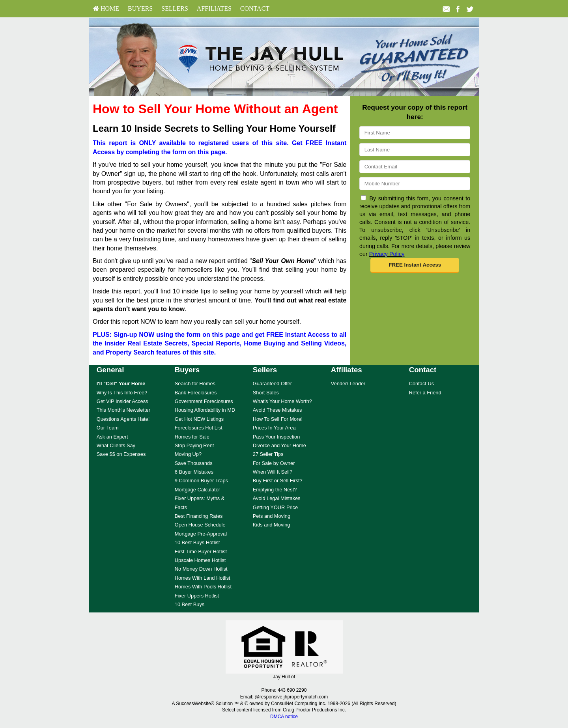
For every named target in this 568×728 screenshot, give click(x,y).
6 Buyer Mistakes (194, 472)
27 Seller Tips (268, 454)
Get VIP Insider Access (122, 401)
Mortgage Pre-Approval (201, 534)
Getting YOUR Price (275, 507)
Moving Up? (188, 454)
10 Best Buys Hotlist (197, 542)
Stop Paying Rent (194, 445)
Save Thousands (194, 463)
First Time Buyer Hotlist (201, 552)
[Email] (415, 167)
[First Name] (415, 133)
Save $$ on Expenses (121, 454)
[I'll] (121, 384)
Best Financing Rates (199, 516)
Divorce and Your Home (279, 445)
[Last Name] (415, 150)
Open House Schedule (200, 525)
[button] (415, 265)
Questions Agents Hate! (123, 419)
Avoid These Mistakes (277, 410)
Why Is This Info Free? (122, 393)
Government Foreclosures (204, 401)
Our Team (108, 428)
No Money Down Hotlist (201, 569)
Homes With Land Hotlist (203, 578)
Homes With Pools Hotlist (203, 587)
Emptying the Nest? (275, 490)
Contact (255, 8)
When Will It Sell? (273, 472)
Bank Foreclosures (196, 393)
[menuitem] (106, 9)
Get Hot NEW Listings (199, 419)
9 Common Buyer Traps (201, 481)
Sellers (175, 8)
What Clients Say (116, 445)
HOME (106, 8)
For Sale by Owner (274, 463)
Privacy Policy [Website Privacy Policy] (387, 254)
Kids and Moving (272, 525)
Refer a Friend (425, 393)
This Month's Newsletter (123, 410)
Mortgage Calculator (197, 490)
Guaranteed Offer (272, 384)
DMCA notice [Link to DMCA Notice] (284, 717)
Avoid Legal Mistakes (277, 498)
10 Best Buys (190, 604)
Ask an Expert (112, 437)
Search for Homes (195, 384)
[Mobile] (415, 184)
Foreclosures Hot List (199, 428)
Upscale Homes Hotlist (200, 560)
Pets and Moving (272, 516)
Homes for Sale (192, 437)
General (110, 370)
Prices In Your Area (274, 428)
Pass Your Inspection (277, 437)
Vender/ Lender (348, 384)
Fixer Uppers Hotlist (197, 596)
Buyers (140, 8)
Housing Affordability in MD (205, 410)
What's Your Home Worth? (282, 401)
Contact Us (421, 384)
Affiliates (214, 8)
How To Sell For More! (278, 419)
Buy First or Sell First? (278, 481)
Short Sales (266, 393)
